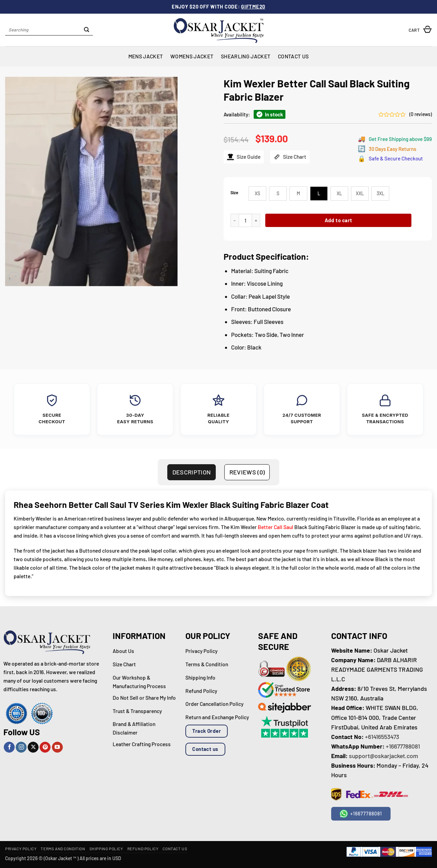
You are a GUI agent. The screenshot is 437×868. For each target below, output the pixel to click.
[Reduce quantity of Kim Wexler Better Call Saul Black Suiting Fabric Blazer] (235, 220)
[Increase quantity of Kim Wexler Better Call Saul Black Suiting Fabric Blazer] (256, 220)
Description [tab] (192, 472)
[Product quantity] (245, 220)
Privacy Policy (21, 849)
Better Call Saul (276, 527)
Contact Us (293, 56)
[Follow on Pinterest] (45, 747)
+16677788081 (403, 746)
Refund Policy (143, 849)
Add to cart (339, 220)
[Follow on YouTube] (57, 747)
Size (234, 193)
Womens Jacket (192, 56)
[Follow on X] (33, 747)
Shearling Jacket (246, 56)
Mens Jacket (146, 56)
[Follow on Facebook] (9, 747)
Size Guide (244, 157)
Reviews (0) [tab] (247, 472)
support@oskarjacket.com (384, 756)
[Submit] (87, 30)
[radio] (257, 194)
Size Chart (290, 157)
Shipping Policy (106, 849)
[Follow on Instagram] (21, 747)
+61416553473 (382, 737)
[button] (420, 30)
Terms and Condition (63, 849)
